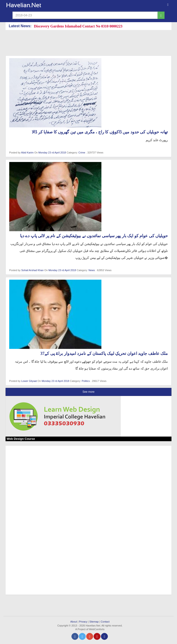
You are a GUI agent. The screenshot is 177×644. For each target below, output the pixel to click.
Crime (82, 153)
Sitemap (94, 622)
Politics (86, 381)
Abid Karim (27, 153)
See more (88, 392)
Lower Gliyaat (29, 381)
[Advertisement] (89, 44)
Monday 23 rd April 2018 (53, 153)
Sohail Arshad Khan (32, 270)
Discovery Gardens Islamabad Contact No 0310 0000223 (78, 26)
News (92, 270)
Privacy (83, 622)
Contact (105, 622)
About (74, 622)
